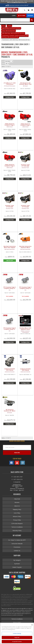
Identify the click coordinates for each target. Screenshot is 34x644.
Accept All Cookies (17, 642)
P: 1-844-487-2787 (17, 477)
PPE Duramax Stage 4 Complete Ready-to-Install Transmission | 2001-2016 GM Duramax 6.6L (10, 289)
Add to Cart (10, 261)
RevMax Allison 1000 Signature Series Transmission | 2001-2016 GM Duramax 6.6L (25, 330)
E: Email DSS (17, 482)
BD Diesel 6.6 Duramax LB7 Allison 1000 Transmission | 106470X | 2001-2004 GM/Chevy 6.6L (10, 411)
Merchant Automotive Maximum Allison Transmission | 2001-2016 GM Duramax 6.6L (25, 248)
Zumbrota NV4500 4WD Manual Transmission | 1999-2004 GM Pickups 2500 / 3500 (10, 370)
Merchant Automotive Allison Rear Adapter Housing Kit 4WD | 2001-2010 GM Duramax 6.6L (10, 248)
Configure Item (25, 261)
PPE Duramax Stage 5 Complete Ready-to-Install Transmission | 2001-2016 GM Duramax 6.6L (25, 289)
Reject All (17, 638)
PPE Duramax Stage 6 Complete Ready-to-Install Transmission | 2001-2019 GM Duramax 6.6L (10, 330)
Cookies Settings (17, 633)
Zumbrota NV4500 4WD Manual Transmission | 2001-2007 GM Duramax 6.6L (25, 370)
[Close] (32, 625)
